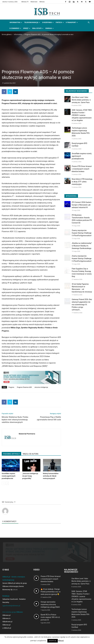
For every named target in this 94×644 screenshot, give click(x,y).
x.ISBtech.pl (7, 628)
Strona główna (7, 34)
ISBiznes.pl (6, 625)
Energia (50, 28)
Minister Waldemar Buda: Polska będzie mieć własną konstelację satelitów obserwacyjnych (15, 420)
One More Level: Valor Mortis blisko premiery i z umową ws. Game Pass (81, 100)
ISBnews (42, 2)
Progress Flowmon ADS (24, 387)
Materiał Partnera (27, 434)
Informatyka (16, 22)
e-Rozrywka (48, 22)
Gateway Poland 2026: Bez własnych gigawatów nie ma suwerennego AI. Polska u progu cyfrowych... (82, 305)
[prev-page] (3, 483)
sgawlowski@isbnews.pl (11, 606)
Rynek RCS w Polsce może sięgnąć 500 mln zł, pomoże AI (50, 617)
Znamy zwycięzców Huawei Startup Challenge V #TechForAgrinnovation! (82, 233)
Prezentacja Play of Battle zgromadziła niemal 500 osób (49, 418)
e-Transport (72, 22)
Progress (11, 387)
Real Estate (38, 28)
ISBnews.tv (6, 618)
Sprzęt (27, 28)
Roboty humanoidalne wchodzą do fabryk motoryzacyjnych (51, 476)
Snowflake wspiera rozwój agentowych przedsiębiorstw (9, 476)
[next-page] (7, 483)
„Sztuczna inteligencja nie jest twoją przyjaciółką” (30, 476)
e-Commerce (15, 28)
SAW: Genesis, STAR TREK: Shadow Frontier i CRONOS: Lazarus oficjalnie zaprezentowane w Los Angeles (82, 115)
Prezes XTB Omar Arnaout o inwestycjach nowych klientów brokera (82, 169)
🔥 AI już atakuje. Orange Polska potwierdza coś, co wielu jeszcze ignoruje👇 (51, 592)
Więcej (61, 641)
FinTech (60, 22)
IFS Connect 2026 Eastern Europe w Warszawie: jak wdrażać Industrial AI (82, 205)
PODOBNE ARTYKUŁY (11, 454)
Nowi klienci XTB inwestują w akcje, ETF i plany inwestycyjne (82, 182)
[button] (89, 23)
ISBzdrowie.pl (7, 622)
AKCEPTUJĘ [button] (53, 641)
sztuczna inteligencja (41, 387)
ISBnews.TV (25, 2)
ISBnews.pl (6, 615)
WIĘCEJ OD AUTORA (30, 454)
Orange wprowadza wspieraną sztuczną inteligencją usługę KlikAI (50, 604)
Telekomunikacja (32, 22)
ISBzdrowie (34, 2)
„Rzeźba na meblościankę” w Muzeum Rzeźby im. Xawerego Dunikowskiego (82, 246)
